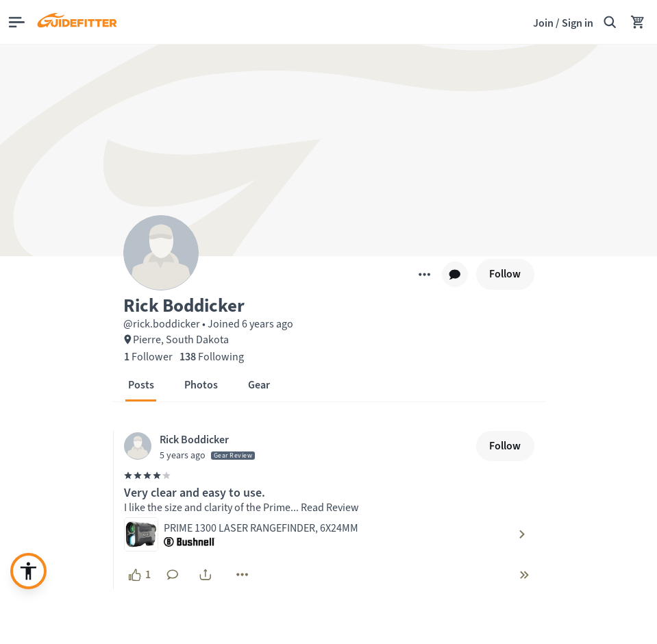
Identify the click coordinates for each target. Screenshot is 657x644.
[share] (206, 575)
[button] (329, 304)
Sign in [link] (578, 23)
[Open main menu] (17, 22)
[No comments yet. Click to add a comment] (173, 575)
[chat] (455, 275)
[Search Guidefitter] (610, 22)
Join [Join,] (543, 23)
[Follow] (505, 274)
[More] (424, 274)
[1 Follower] (148, 357)
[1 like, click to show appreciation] (139, 575)
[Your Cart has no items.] (638, 22)
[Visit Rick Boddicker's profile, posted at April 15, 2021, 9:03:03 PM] (297, 446)
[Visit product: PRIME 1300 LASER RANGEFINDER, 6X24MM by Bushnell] (329, 534)
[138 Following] (212, 357)
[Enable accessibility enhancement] (28, 571)
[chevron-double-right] (524, 575)
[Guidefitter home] (77, 22)
